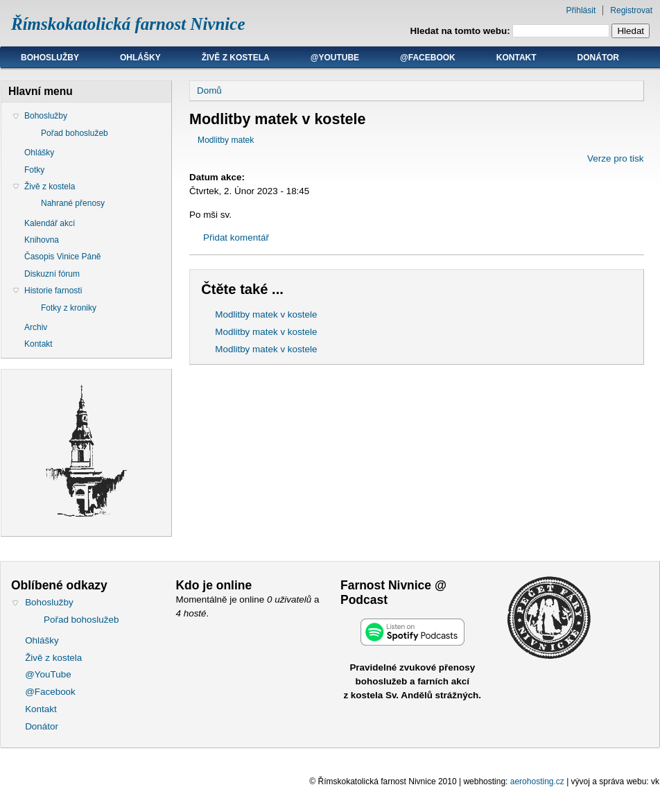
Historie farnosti (53, 291)
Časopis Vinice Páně (63, 257)
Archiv (36, 327)
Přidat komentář (236, 237)
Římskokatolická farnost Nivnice (128, 24)
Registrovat (631, 10)
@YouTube (335, 58)
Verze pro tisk (615, 158)
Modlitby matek (226, 140)
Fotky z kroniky (69, 308)
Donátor (598, 58)
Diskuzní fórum (52, 274)
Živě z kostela (236, 58)
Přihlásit (581, 10)
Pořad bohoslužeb (75, 133)
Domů (209, 90)
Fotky (34, 170)
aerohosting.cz (537, 781)
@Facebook (428, 58)
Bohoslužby (50, 58)
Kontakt (516, 58)
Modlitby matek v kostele (266, 314)
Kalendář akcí (50, 223)
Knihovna (42, 240)
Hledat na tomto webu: (462, 31)
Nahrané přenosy (73, 203)
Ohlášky (140, 58)
